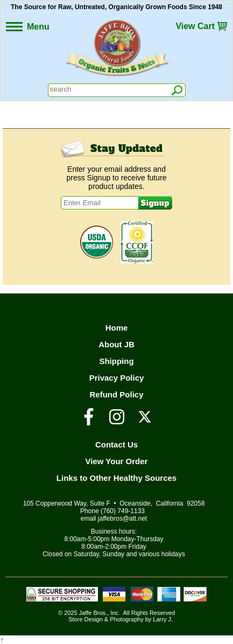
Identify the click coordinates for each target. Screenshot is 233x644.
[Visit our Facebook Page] (89, 422)
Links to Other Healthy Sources (116, 478)
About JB (116, 344)
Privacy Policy (117, 378)
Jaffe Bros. (93, 613)
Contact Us (116, 444)
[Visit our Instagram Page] (117, 422)
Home (117, 328)
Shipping (116, 361)
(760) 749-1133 (123, 511)
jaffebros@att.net (122, 519)
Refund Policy (116, 394)
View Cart (195, 26)
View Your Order (117, 461)
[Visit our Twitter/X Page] (145, 422)
